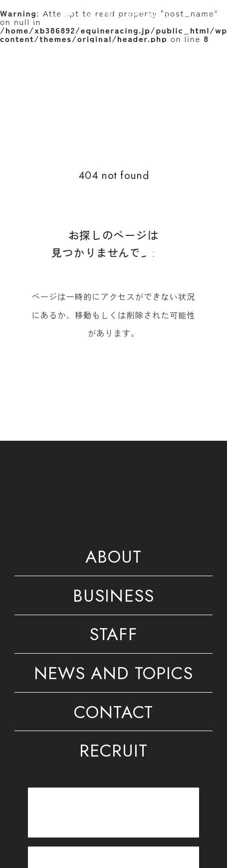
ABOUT (113, 559)
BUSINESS (113, 598)
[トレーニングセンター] (113, 812)
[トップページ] (113, 13)
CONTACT (113, 714)
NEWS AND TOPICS (113, 675)
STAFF (113, 636)
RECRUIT (113, 753)
